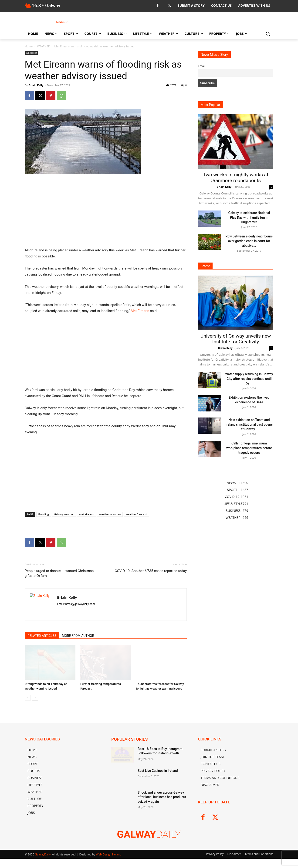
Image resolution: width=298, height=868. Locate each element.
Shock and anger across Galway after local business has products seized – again (162, 797)
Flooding (44, 514)
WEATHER (43, 46)
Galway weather (64, 514)
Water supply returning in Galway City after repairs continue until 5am (249, 379)
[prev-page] (28, 698)
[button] (268, 34)
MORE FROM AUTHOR (78, 636)
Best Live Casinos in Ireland (158, 771)
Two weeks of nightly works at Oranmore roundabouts (235, 178)
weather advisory (110, 514)
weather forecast (136, 514)
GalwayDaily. (44, 854)
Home (29, 46)
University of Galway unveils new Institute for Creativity (235, 339)
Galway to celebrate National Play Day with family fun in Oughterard (249, 217)
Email (202, 66)
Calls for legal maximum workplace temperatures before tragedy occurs (249, 448)
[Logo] (62, 22)
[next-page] (35, 698)
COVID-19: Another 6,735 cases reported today (151, 571)
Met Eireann (140, 311)
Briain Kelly (36, 85)
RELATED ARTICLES (42, 636)
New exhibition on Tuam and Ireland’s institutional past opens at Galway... (249, 424)
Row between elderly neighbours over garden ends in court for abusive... (249, 241)
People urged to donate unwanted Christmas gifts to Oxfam (59, 573)
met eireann (87, 514)
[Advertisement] (106, 213)
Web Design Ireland (109, 854)
